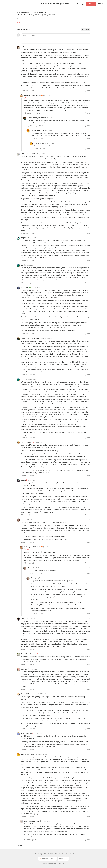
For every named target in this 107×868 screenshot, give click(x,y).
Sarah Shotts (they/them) (37, 118)
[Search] (78, 4)
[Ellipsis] (89, 47)
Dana (23, 519)
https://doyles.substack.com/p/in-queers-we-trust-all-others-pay (44, 539)
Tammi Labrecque (37, 130)
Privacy (56, 854)
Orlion (23, 480)
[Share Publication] (83, 4)
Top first (86, 29)
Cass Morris (25, 669)
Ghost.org (61, 351)
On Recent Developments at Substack (31, 12)
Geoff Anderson (27, 442)
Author (27, 98)
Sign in (101, 4)
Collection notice (70, 854)
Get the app (63, 859)
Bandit (24, 265)
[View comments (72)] (49, 15)
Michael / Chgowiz (28, 694)
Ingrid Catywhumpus (29, 654)
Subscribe (91, 4)
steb (23, 47)
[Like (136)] (44, 15)
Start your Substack (47, 859)
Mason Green (26, 379)
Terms (61, 854)
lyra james (25, 618)
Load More (21, 845)
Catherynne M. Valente (24, 15)
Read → (19, 23)
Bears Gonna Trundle (29, 154)
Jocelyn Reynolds (40, 143)
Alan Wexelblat (27, 733)
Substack (44, 864)
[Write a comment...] (56, 38)
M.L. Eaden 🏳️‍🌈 (26, 287)
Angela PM (25, 238)
